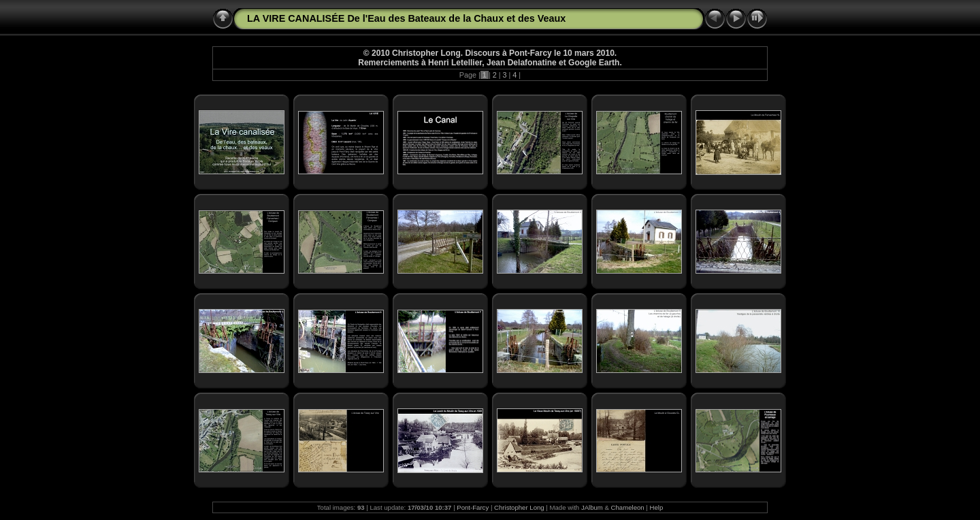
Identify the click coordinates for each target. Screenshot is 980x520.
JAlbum (592, 507)
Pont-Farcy (473, 507)
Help (657, 507)
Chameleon (628, 507)
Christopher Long (519, 507)
